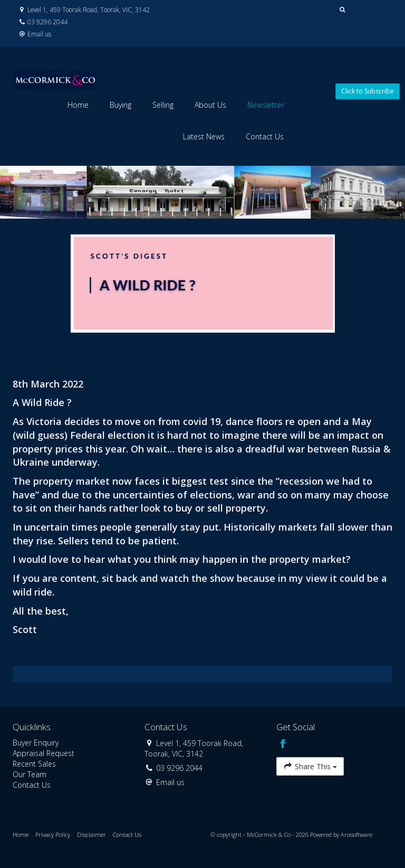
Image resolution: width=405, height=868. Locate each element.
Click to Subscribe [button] (368, 91)
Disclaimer (91, 834)
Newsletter (266, 105)
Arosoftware (356, 834)
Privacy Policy (53, 834)
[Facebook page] (283, 744)
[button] (343, 10)
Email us (39, 34)
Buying (120, 105)
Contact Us (265, 136)
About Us (210, 105)
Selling (163, 105)
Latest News (204, 136)
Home (78, 105)
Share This (310, 766)
